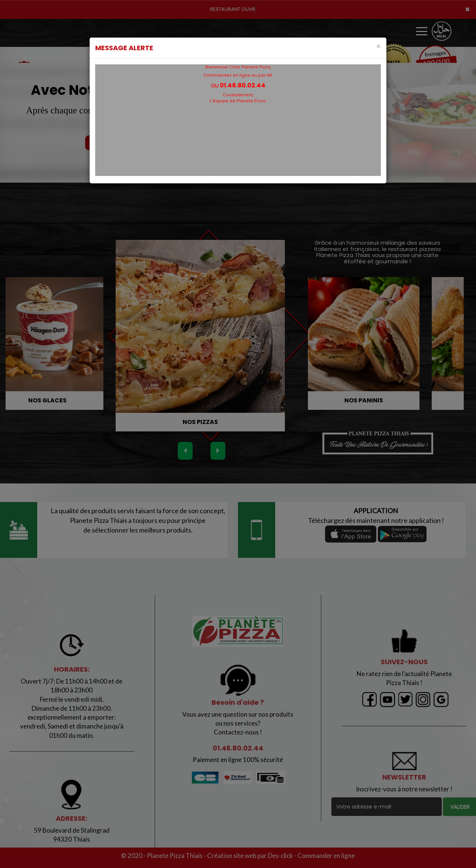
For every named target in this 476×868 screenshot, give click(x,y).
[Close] (378, 46)
